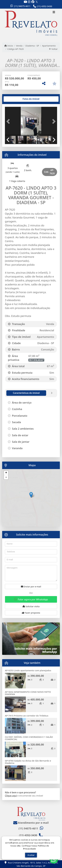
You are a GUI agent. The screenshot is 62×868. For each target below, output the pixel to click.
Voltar (53, 49)
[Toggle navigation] (54, 13)
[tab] (14, 99)
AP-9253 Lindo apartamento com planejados (28, 670)
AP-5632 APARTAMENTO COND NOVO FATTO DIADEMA (28, 693)
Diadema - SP (32, 46)
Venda (19, 46)
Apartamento (49, 46)
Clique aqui (11, 796)
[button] (9, 121)
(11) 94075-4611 (22, 6)
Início (9, 46)
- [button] (6, 477)
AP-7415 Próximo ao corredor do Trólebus (27, 716)
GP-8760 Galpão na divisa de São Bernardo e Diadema (28, 762)
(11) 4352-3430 (44, 6)
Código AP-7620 (16, 49)
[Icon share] (25, 2)
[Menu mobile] (31, 23)
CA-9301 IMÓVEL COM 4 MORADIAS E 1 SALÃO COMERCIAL (29, 738)
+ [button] (6, 473)
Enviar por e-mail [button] (31, 586)
